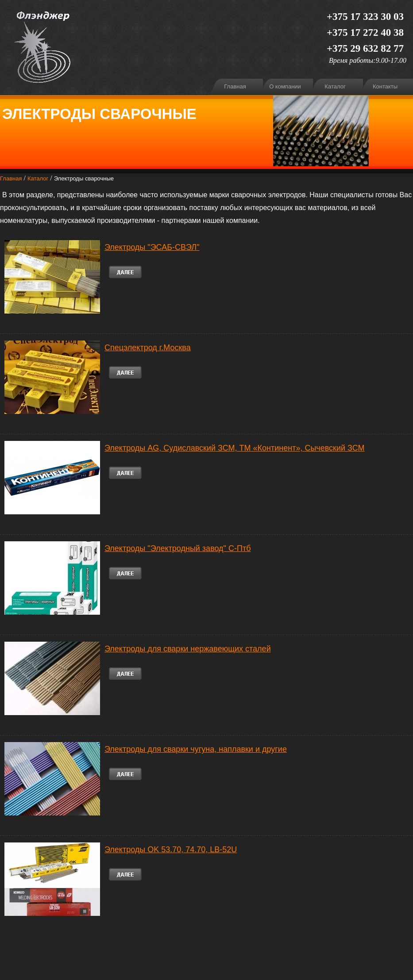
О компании (285, 86)
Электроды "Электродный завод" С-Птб (178, 548)
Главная (235, 86)
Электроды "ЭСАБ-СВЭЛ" (152, 247)
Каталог (335, 86)
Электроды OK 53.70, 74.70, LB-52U (171, 850)
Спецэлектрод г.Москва (148, 348)
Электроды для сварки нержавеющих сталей (188, 649)
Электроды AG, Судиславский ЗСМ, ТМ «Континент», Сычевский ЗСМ (235, 448)
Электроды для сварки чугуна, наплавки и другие (196, 749)
